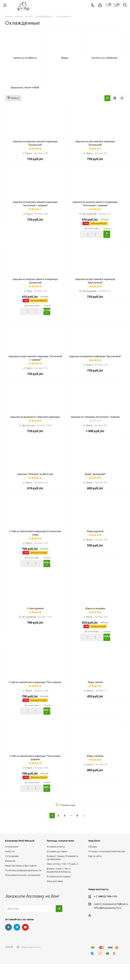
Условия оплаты (56, 863)
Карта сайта (95, 872)
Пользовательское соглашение (23, 891)
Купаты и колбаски (25, 62)
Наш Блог (94, 857)
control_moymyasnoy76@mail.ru (111, 920)
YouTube (25, 943)
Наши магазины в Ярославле (21, 882)
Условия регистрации (59, 893)
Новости (10, 868)
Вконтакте (8, 943)
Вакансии (10, 877)
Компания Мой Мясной (20, 857)
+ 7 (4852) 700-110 (105, 913)
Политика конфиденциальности (23, 887)
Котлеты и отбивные (105, 62)
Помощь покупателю (60, 857)
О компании (12, 863)
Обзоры (93, 863)
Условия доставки (57, 868)
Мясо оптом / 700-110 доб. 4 (62, 880)
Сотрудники (12, 872)
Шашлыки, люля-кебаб (25, 100)
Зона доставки (55, 897)
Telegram (17, 943)
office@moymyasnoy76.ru (108, 924)
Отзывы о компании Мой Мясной (107, 868)
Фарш (65, 62)
